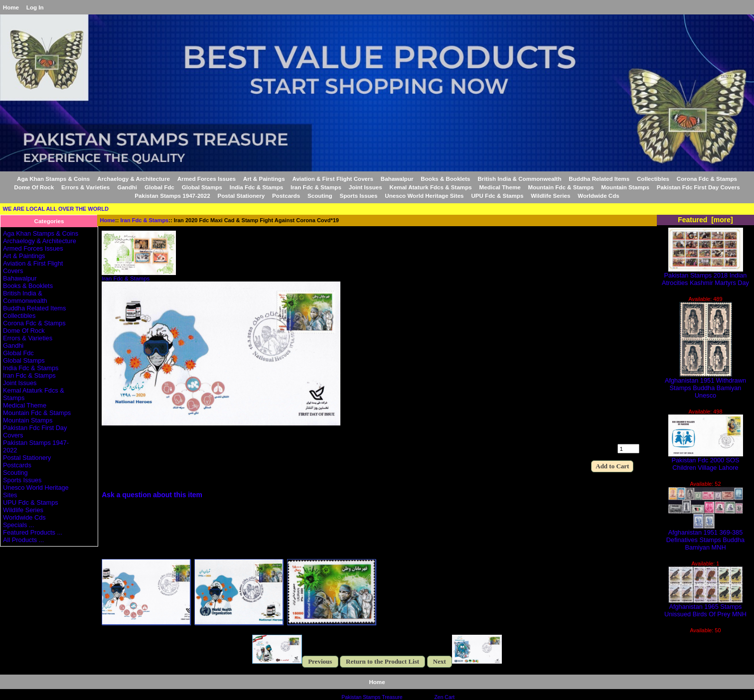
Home (11, 7)
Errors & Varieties (85, 187)
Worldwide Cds (599, 196)
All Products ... (23, 540)
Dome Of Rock (34, 187)
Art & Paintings (264, 179)
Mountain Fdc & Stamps (561, 187)
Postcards (286, 196)
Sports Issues (358, 196)
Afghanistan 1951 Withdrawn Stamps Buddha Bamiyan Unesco (705, 385)
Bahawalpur (397, 179)
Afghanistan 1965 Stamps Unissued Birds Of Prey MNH (705, 607)
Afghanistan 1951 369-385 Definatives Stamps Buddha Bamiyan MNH (705, 537)
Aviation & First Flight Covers (333, 179)
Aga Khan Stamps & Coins (53, 179)
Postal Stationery (241, 196)
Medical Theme (500, 187)
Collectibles (653, 179)
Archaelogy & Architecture (134, 179)
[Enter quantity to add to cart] (628, 449)
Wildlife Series (550, 196)
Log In (35, 7)
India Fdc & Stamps (257, 187)
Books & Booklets (445, 179)
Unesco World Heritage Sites (424, 196)
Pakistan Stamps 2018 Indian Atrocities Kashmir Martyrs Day (705, 276)
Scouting (320, 196)
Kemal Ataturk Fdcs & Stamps (431, 187)
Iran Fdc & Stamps (145, 220)
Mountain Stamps (625, 187)
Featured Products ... (33, 532)
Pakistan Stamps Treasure (372, 697)
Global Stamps (202, 187)
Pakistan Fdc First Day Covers (698, 187)
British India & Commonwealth (519, 179)
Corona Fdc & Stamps (707, 179)
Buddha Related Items (599, 179)
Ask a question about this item (152, 495)
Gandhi (127, 187)
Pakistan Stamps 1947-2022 (172, 196)
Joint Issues (366, 187)
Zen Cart (444, 697)
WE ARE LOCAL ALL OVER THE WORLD (56, 209)
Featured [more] (705, 220)
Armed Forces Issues (207, 179)
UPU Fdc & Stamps (497, 196)
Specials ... (18, 525)
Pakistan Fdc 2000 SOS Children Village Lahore (706, 461)
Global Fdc (159, 187)
